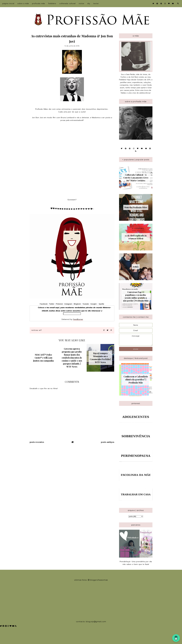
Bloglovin (77, 304)
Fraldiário (52, 4)
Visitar (81, 4)
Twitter (52, 304)
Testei (96, 4)
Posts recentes (37, 442)
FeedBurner (78, 319)
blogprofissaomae (98, 580)
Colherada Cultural (67, 4)
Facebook (44, 304)
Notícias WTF (37, 330)
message (136, 340)
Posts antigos (108, 442)
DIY (89, 4)
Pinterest (59, 304)
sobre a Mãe (23, 4)
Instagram (69, 304)
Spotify (101, 304)
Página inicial (8, 4)
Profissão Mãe (39, 4)
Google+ (94, 304)
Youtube (86, 304)
